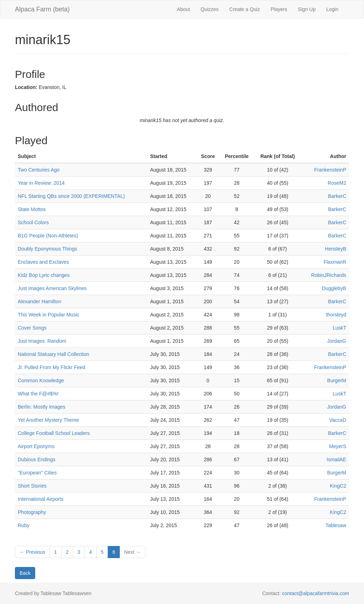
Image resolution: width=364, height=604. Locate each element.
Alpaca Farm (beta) (42, 9)
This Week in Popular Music (49, 315)
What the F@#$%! (38, 394)
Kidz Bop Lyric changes (44, 275)
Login (332, 9)
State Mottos (32, 209)
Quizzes (210, 9)
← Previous (32, 552)
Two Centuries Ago (39, 170)
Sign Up (307, 9)
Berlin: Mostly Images (42, 407)
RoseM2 (337, 183)
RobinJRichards (329, 275)
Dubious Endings (37, 459)
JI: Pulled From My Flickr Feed (52, 367)
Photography (32, 512)
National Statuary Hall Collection (53, 354)
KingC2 (338, 486)
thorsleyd (336, 315)
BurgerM (337, 380)
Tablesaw (336, 525)
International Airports (41, 499)
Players (279, 9)
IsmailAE (336, 459)
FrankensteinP (330, 170)
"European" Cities (37, 473)
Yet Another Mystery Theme (48, 420)
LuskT (339, 328)
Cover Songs (32, 328)
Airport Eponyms (36, 446)
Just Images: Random (42, 341)
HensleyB (336, 249)
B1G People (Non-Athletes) (48, 236)
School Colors (33, 222)
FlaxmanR (335, 262)
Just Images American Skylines (52, 288)
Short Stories (32, 486)
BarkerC (337, 196)
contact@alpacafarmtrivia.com (315, 593)
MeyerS (338, 446)
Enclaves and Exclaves (43, 262)
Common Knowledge (41, 380)
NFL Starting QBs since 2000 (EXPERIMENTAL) (71, 196)
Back (25, 573)
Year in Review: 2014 (41, 183)
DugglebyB (334, 288)
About (184, 9)
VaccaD (338, 420)
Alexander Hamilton (39, 301)
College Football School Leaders (54, 433)
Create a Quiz (245, 9)
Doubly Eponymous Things (47, 249)
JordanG (337, 341)
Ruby (24, 525)
